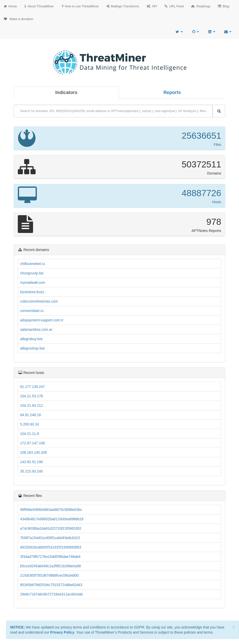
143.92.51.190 (32, 462)
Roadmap (201, 6)
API (152, 6)
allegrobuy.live (31, 339)
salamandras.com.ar (36, 329)
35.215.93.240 (32, 471)
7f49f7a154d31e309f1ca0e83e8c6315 (50, 538)
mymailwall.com (33, 282)
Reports (172, 92)
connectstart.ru (32, 311)
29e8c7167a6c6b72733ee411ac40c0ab (51, 594)
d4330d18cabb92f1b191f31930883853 (51, 547)
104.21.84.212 (32, 405)
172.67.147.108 (32, 443)
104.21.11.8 (29, 434)
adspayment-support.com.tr (42, 320)
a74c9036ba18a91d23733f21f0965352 (51, 528)
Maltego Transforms (123, 6)
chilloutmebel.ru (33, 264)
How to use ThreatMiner (80, 6)
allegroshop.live (32, 348)
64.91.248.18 (31, 415)
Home (10, 6)
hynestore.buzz (32, 292)
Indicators (66, 92)
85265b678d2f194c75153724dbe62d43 (51, 585)
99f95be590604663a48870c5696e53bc (51, 510)
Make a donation (19, 19)
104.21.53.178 (32, 396)
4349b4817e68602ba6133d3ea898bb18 (52, 519)
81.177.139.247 (32, 387)
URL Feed (174, 6)
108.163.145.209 (33, 452)
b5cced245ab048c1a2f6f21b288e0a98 (50, 566)
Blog (223, 6)
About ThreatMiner (39, 6)
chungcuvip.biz (32, 273)
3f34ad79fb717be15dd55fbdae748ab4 (50, 557)
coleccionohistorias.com (39, 301)
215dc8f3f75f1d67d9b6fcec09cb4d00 (49, 575)
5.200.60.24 (29, 424)
